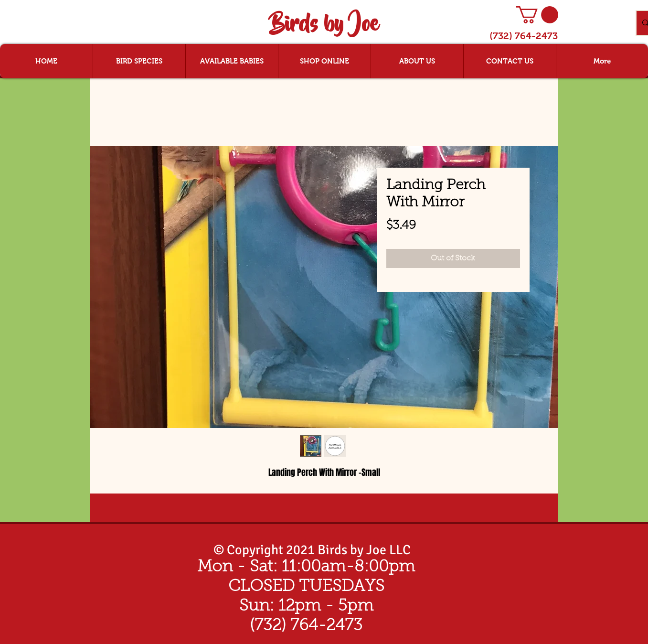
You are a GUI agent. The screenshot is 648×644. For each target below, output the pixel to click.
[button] (537, 15)
